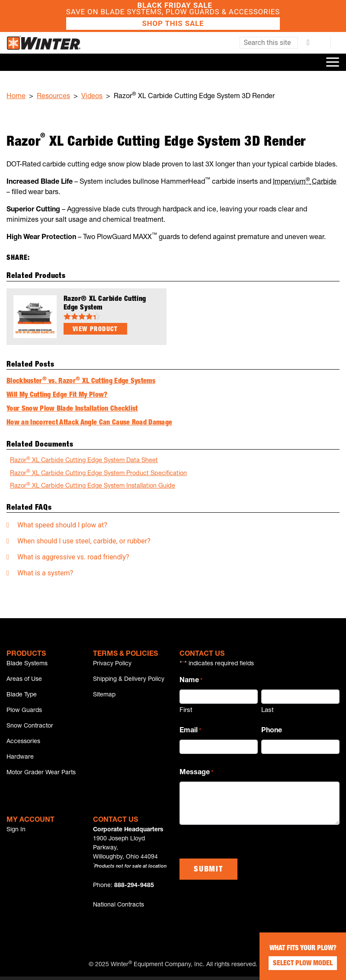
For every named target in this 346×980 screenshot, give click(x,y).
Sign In (16, 833)
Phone (272, 731)
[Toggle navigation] (333, 62)
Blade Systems (27, 664)
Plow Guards (24, 712)
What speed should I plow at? (62, 525)
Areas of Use (24, 680)
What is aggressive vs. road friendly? (73, 557)
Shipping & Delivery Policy (129, 680)
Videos (92, 97)
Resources (53, 97)
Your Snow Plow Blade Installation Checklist (72, 409)
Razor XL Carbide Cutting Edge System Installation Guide (93, 486)
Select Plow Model (303, 964)
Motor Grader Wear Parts (41, 776)
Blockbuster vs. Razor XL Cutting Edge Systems (81, 382)
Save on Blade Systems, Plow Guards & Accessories (173, 16)
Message (196, 773)
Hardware (20, 760)
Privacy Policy (112, 664)
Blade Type (22, 696)
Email (190, 731)
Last (268, 710)
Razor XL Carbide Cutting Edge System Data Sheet (84, 460)
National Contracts (119, 909)
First (186, 710)
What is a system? (45, 573)
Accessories (23, 744)
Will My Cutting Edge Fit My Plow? (57, 396)
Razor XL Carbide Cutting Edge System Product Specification (98, 473)
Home (16, 97)
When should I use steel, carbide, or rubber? (84, 541)
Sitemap (104, 696)
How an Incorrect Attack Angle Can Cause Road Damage (89, 423)
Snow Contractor (30, 728)
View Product (95, 330)
